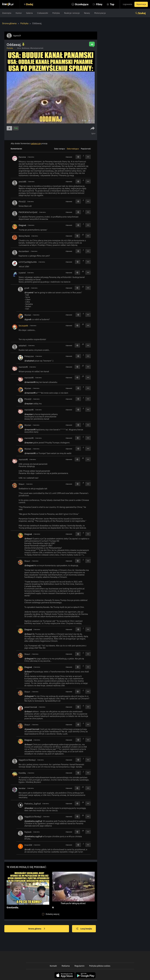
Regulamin (79, 966)
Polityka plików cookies (100, 966)
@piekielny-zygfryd (33, 821)
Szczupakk (23, 325)
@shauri (28, 538)
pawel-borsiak (31, 707)
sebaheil (23, 345)
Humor (19, 13)
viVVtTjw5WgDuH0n (28, 262)
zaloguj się (36, 143)
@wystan (29, 403)
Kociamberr (24, 251)
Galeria (29, 13)
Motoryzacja (100, 13)
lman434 (28, 845)
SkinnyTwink (24, 236)
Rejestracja (140, 4)
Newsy (87, 13)
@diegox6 (29, 565)
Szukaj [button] (142, 13)
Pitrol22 (22, 201)
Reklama (66, 966)
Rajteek (28, 832)
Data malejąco (73, 149)
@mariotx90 (30, 382)
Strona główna (10, 23)
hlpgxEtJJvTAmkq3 (27, 760)
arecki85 (22, 181)
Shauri (22, 484)
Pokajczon (29, 356)
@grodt (28, 319)
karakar (22, 788)
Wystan (28, 315)
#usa (19, 48)
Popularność (86, 149)
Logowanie (125, 4)
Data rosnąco (59, 149)
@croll (27, 849)
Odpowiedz (69, 157)
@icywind (29, 292)
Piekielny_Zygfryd (33, 803)
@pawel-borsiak (32, 729)
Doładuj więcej (51, 914)
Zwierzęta (7, 13)
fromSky (22, 773)
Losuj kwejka (85, 929)
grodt (27, 288)
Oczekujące (78, 4)
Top (108, 4)
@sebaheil (29, 361)
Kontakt (53, 966)
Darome (22, 157)
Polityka (56, 13)
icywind (22, 273)
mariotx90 (23, 367)
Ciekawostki (43, 13)
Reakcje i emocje (72, 13)
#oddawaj (26, 48)
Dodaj (31, 4)
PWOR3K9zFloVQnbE (28, 212)
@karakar (29, 808)
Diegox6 (22, 225)
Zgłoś (94, 133)
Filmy (95, 4)
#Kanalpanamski (37, 48)
